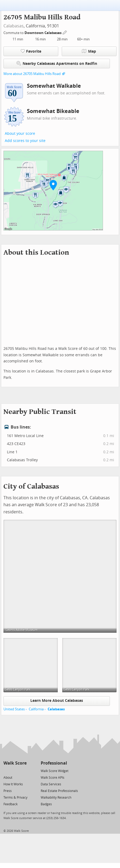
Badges (46, 804)
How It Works (13, 784)
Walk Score (15, 763)
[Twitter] (7, 771)
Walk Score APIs (53, 778)
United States (14, 709)
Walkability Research (56, 798)
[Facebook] (15, 771)
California (36, 709)
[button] (53, 185)
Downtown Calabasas (43, 33)
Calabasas (14, 26)
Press (8, 791)
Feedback (11, 804)
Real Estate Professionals (59, 791)
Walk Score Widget (55, 771)
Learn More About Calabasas (57, 701)
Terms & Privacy (15, 798)
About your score (20, 134)
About (8, 778)
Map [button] (89, 51)
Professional (54, 763)
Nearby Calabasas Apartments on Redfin (57, 63)
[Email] (23, 771)
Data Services (51, 784)
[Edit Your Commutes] (65, 32)
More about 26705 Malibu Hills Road (32, 74)
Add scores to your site (25, 141)
